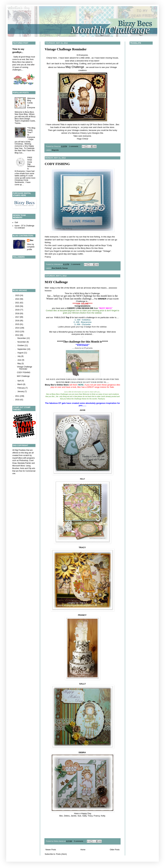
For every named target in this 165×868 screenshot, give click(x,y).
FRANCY (82, 615)
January (21, 391)
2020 (18, 306)
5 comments (79, 841)
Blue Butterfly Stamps (60, 268)
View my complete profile (31, 247)
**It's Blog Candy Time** (31, 130)
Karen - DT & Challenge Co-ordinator (24, 227)
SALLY (82, 684)
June (20, 360)
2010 (18, 400)
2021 (18, 303)
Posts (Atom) (61, 854)
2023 (18, 295)
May (19, 364)
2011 (18, 396)
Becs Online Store (106, 124)
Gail (16, 222)
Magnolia (55, 150)
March (20, 384)
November (22, 342)
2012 (18, 335)
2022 (18, 299)
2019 (18, 310)
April (20, 381)
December (22, 338)
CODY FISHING (57, 164)
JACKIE (83, 410)
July (19, 356)
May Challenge (75, 67)
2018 (18, 314)
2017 (18, 317)
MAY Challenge (56, 282)
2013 (18, 332)
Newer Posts (51, 850)
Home (83, 850)
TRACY (83, 547)
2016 (18, 321)
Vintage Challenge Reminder (66, 49)
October (21, 345)
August (21, 353)
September (22, 349)
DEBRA (82, 752)
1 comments (74, 146)
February (21, 388)
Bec (32, 240)
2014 (18, 328)
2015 (18, 324)
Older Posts (115, 850)
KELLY (82, 479)
